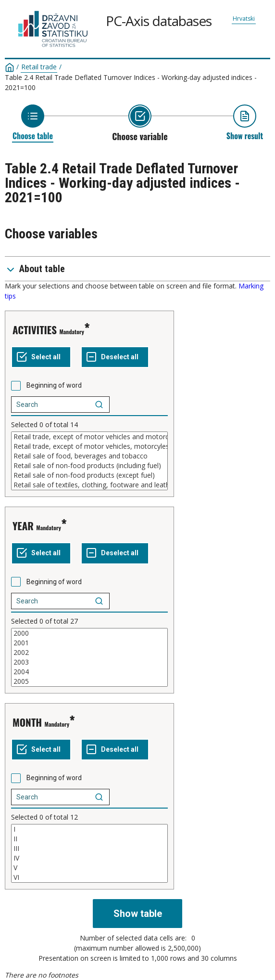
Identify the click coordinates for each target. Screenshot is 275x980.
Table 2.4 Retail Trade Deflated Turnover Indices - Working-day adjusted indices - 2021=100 (131, 82)
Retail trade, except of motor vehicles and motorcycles (89, 437)
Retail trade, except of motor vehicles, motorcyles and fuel (89, 446)
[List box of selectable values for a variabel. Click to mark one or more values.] (89, 461)
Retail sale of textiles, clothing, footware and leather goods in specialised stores (89, 485)
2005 (89, 681)
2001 (89, 643)
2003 (89, 662)
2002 (89, 653)
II (89, 839)
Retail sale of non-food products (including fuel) (89, 466)
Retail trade (39, 67)
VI (89, 877)
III (89, 849)
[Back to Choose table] (33, 123)
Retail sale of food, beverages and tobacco (89, 456)
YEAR (23, 526)
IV (89, 858)
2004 (89, 672)
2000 (89, 633)
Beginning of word (54, 385)
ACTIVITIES (35, 330)
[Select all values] (41, 357)
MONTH (27, 722)
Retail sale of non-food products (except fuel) (89, 475)
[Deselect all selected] (115, 357)
